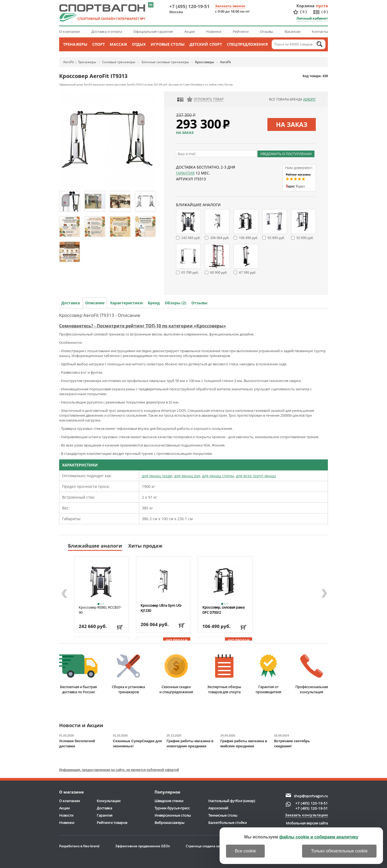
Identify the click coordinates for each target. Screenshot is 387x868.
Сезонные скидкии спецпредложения (176, 674)
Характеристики (126, 303)
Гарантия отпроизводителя (268, 674)
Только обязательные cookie (339, 851)
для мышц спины (218, 476)
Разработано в (79, 846)
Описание (95, 303)
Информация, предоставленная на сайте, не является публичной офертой (119, 770)
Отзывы (266, 31)
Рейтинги (241, 31)
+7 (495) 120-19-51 (189, 6)
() (303, 12)
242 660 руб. (191, 238)
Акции (190, 31)
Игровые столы (168, 44)
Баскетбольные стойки (227, 823)
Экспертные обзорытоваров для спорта (224, 674)
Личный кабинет (312, 18)
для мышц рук (187, 476)
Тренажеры (75, 44)
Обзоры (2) (175, 303)
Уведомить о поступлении (286, 154)
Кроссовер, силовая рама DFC (223, 610)
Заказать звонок (230, 6)
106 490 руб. (248, 238)
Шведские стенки (169, 801)
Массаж (118, 44)
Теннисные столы (223, 815)
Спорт (99, 44)
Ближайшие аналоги (95, 546)
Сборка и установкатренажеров (128, 674)
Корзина (306, 6)
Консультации (109, 801)
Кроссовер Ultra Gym (161, 608)
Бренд (154, 303)
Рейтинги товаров (112, 823)
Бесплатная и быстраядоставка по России (78, 674)
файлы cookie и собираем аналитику (319, 837)
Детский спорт (206, 44)
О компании (69, 31)
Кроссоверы (205, 62)
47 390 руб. (248, 272)
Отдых (139, 44)
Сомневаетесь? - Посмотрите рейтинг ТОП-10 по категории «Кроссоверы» (143, 326)
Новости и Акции (81, 726)
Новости (66, 815)
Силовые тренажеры (119, 62)
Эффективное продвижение (143, 846)
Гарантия (185, 173)
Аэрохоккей (218, 808)
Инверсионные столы (173, 815)
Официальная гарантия (153, 31)
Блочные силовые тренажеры (165, 62)
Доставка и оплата (107, 31)
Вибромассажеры (169, 823)
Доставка (71, 303)
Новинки (214, 31)
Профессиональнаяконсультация (312, 674)
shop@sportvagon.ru (311, 796)
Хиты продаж (145, 546)
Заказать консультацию (307, 815)
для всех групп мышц (256, 476)
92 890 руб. (276, 238)
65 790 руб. (190, 272)
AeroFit (69, 62)
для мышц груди (157, 476)
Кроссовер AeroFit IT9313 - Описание (100, 315)
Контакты (320, 31)
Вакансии (293, 31)
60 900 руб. (219, 272)
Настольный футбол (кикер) (232, 801)
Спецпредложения (247, 44)
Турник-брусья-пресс (172, 808)
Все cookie (245, 851)
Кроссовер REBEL (100, 610)
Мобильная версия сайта (307, 823)
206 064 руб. (220, 238)
